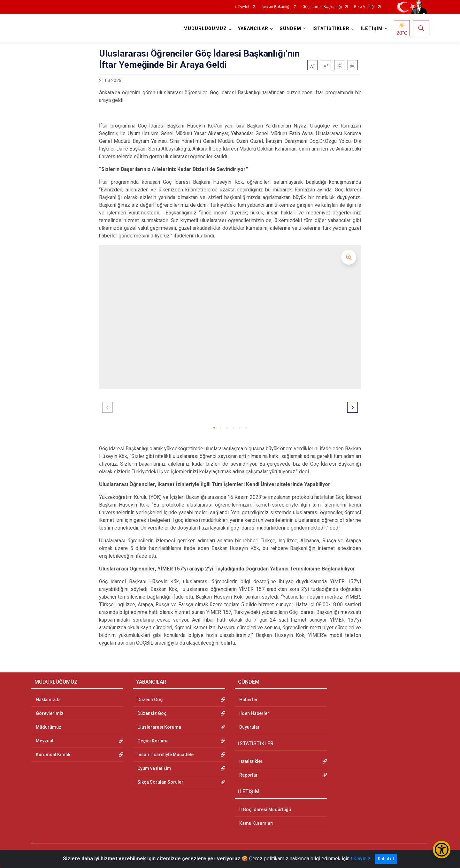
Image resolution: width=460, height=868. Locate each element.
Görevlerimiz (50, 713)
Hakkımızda (48, 700)
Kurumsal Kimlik (53, 755)
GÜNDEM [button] (290, 29)
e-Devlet (242, 7)
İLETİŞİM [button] (372, 29)
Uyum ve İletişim (154, 768)
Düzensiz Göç (152, 713)
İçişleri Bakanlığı (276, 7)
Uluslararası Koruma (159, 727)
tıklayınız (361, 859)
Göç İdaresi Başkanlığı (322, 7)
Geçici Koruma (153, 741)
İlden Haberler (254, 713)
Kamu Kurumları (256, 823)
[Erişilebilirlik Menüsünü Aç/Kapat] (442, 850)
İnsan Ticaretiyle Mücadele (165, 755)
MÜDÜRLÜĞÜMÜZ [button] (205, 29)
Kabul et (386, 859)
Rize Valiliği (364, 7)
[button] (339, 65)
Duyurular (249, 727)
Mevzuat (45, 741)
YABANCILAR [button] (253, 29)
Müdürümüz (49, 727)
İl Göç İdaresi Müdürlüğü (265, 810)
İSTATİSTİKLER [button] (331, 29)
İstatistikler (251, 761)
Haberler (249, 700)
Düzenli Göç (150, 700)
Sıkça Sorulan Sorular (160, 782)
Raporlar (249, 775)
